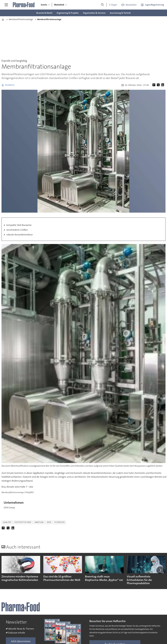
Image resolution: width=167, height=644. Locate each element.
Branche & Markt (44, 13)
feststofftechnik (23, 522)
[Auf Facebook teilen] (154, 85)
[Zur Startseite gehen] (24, 5)
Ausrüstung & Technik (120, 13)
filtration (59, 522)
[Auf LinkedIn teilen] (163, 85)
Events (44, 5)
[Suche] (102, 5)
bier (49, 522)
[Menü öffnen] (6, 5)
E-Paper (113, 5)
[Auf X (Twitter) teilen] (159, 85)
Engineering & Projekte (68, 13)
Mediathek (59, 5)
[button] (160, 570)
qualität (7, 522)
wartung (39, 522)
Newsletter (131, 5)
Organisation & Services (94, 13)
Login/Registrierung (154, 5)
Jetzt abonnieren (21, 641)
